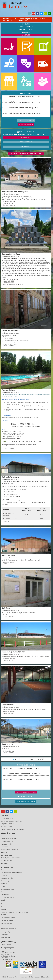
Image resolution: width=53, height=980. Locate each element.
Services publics (6, 892)
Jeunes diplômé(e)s (8, 889)
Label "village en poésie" (9, 839)
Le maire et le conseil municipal (12, 821)
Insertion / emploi (7, 878)
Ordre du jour (26, 138)
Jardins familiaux (7, 861)
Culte (3, 886)
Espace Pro (45, 977)
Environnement (6, 870)
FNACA (4, 915)
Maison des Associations (11, 331)
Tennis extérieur (8, 744)
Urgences (4, 935)
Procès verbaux (26, 142)
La (26, 24)
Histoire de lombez (7, 841)
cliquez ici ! (28, 20)
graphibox (24, 977)
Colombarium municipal (11, 254)
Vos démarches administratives (11, 873)
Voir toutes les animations (26, 792)
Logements (5, 895)
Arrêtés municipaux (26, 124)
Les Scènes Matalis (7, 920)
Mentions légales (34, 977)
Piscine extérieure (8, 390)
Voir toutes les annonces (26, 802)
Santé (3, 900)
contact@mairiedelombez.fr (14, 284)
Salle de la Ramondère (10, 477)
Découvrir (26, 27)
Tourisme (4, 852)
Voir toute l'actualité (26, 120)
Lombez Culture (6, 923)
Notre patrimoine (7, 844)
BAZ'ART (4, 909)
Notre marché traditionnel (10, 850)
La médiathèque (6, 855)
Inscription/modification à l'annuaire (26, 154)
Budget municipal (7, 818)
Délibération (26, 147)
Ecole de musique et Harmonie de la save (15, 912)
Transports (5, 863)
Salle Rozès (6, 608)
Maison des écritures (8, 926)
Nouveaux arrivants (8, 897)
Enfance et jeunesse (8, 881)
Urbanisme (5, 847)
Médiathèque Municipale (9, 929)
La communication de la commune (13, 829)
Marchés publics (7, 826)
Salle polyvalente (8, 555)
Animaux (4, 884)
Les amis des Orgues (8, 918)
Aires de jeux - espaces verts (10, 858)
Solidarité (4, 875)
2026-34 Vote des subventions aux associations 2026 (23, 135)
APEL (3, 907)
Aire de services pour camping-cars (15, 192)
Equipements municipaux (10, 836)
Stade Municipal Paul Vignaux (13, 652)
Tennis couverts (8, 705)
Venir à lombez (6, 937)
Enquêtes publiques (8, 824)
